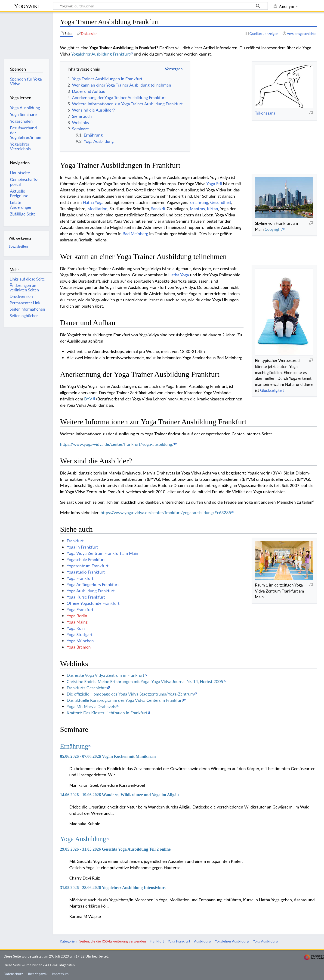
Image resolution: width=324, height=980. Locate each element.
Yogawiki (26, 6)
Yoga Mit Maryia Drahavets (91, 706)
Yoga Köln (76, 628)
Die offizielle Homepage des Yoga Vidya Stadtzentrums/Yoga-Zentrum (130, 694)
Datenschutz (13, 974)
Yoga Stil (214, 184)
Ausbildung (203, 941)
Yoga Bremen (79, 647)
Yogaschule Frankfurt (86, 559)
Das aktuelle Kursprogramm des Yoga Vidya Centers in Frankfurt (125, 700)
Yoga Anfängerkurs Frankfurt (93, 584)
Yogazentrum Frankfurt (88, 566)
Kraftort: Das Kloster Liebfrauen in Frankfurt (107, 713)
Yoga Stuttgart (80, 634)
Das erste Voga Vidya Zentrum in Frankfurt (105, 675)
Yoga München (80, 641)
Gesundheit (221, 202)
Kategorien (68, 941)
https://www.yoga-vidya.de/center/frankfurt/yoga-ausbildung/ (117, 444)
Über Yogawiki (37, 974)
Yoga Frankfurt (80, 578)
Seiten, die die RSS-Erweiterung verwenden (113, 941)
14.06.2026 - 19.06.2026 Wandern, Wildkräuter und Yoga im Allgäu (119, 795)
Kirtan (212, 209)
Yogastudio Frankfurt (86, 572)
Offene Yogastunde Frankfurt (93, 603)
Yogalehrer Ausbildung (232, 941)
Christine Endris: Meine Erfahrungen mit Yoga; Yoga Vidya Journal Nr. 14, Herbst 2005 (145, 681)
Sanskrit (158, 209)
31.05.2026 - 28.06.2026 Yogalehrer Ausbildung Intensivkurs (113, 888)
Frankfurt (75, 541)
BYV (88, 399)
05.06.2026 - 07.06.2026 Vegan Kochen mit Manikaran (108, 756)
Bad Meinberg (135, 234)
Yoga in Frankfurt (82, 547)
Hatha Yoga (93, 202)
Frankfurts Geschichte (87, 688)
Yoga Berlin (77, 616)
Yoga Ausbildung (83, 839)
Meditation (97, 209)
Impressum (60, 974)
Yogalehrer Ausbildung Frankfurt (100, 54)
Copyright (273, 229)
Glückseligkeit (272, 390)
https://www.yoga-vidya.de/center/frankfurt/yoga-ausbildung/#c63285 (166, 512)
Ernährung (199, 202)
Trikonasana (265, 113)
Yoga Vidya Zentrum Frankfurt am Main (102, 553)
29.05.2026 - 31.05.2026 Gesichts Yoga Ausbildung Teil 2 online (115, 849)
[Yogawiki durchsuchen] (160, 6)
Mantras (197, 209)
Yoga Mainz (77, 622)
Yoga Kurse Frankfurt (86, 597)
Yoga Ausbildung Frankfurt (91, 591)
